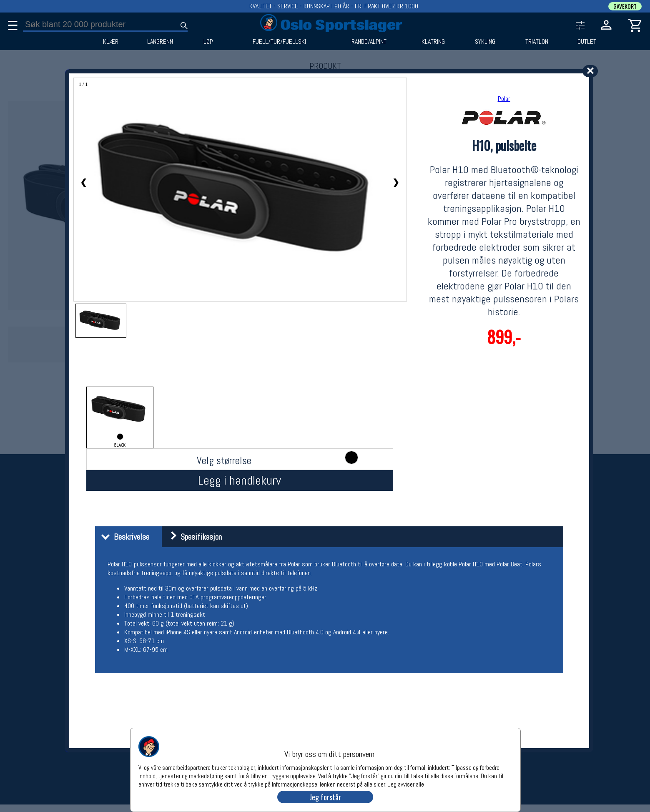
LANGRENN (160, 42)
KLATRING (433, 42)
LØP (208, 42)
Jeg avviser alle (406, 784)
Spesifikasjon (193, 537)
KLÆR (111, 42)
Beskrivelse (123, 537)
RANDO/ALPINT (369, 42)
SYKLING (485, 42)
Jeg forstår (325, 797)
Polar (504, 99)
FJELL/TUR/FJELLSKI (279, 42)
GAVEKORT (625, 6)
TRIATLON (537, 42)
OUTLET (587, 42)
